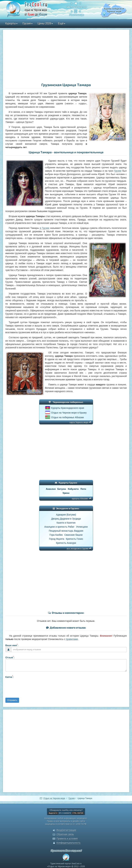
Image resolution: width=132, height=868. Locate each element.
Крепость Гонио (74, 539)
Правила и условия (67, 839)
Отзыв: (10, 657)
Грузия (28, 23)
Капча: (10, 677)
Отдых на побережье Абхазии (67, 417)
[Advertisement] (66, 57)
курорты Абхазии (80, 498)
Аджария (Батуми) (66, 515)
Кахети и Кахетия (66, 523)
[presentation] (31, 688)
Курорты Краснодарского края (68, 408)
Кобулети (73, 489)
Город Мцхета (57, 539)
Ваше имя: (12, 645)
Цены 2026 (45, 23)
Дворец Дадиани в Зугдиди (66, 519)
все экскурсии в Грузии (77, 548)
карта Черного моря (79, 422)
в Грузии (45, 228)
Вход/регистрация (66, 830)
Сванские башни (73, 535)
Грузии (118, 171)
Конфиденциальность (68, 843)
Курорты (11, 23)
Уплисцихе (82, 527)
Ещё (62, 23)
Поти (83, 489)
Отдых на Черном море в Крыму (69, 413)
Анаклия (51, 489)
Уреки (66, 493)
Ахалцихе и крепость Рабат (59, 527)
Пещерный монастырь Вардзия (66, 531)
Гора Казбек (56, 535)
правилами (72, 639)
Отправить (12, 700)
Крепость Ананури (66, 543)
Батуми (62, 489)
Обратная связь (65, 834)
